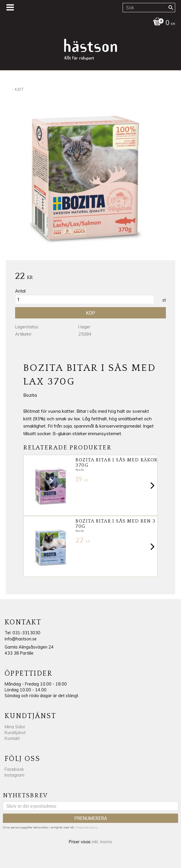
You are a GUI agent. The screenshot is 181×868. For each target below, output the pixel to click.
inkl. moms (102, 842)
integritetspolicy (86, 827)
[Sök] (171, 8)
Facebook (14, 769)
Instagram (15, 775)
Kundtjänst (15, 733)
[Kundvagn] (89, 23)
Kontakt (12, 738)
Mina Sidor (15, 727)
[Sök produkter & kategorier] (149, 8)
